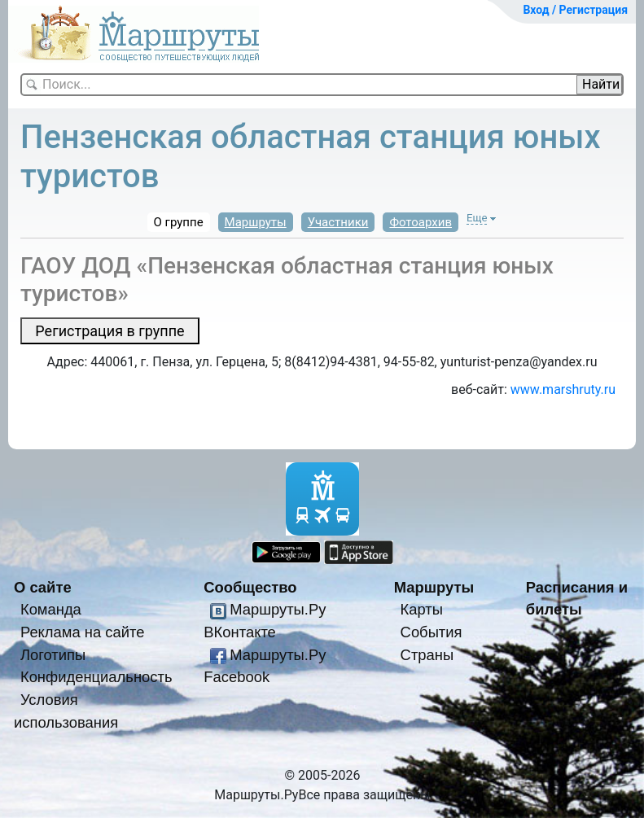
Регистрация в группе (110, 331)
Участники (338, 222)
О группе (179, 222)
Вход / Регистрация (575, 10)
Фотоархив (421, 222)
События (432, 632)
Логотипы (53, 655)
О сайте (43, 587)
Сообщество (250, 587)
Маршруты (256, 222)
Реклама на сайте (83, 632)
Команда (51, 609)
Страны (427, 655)
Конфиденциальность (96, 677)
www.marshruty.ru (563, 389)
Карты (422, 609)
